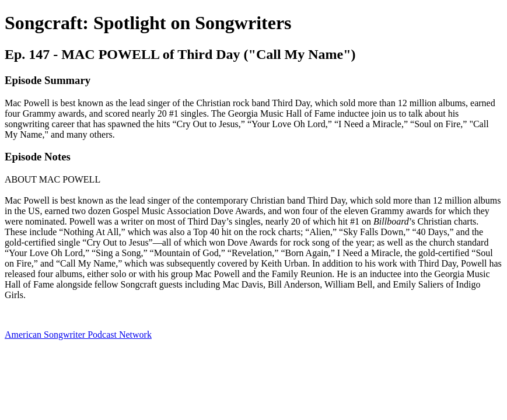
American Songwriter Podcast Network (78, 335)
